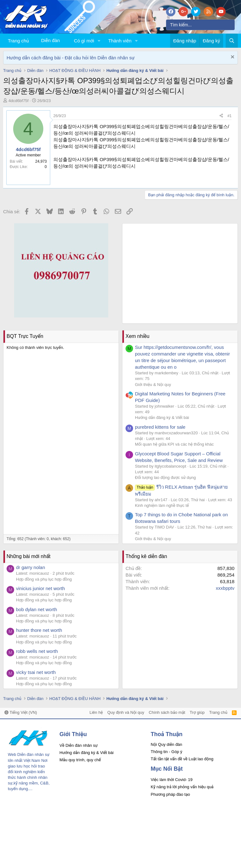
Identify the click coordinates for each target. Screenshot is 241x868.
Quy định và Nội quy (126, 712)
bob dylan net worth (37, 609)
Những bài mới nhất (29, 556)
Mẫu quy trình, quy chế (80, 760)
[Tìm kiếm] (200, 25)
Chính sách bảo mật (167, 712)
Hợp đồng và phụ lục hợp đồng (44, 579)
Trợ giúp (197, 712)
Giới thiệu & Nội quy (153, 385)
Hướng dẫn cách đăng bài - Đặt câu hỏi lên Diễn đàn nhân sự (71, 58)
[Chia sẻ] (221, 116)
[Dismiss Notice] (232, 58)
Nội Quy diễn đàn (166, 744)
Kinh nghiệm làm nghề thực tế (162, 505)
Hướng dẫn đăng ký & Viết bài (162, 418)
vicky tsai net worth (36, 672)
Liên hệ (96, 712)
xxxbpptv (225, 588)
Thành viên (120, 41)
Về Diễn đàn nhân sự (79, 745)
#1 (230, 116)
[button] (99, 41)
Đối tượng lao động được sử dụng (165, 477)
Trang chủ (18, 41)
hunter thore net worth (39, 630)
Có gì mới (84, 41)
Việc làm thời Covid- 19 (171, 780)
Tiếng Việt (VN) (21, 712)
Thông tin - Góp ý (166, 752)
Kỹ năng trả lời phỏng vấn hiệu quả (182, 787)
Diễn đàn (51, 40)
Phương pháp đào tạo (170, 794)
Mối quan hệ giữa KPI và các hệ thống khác (174, 444)
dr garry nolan (31, 567)
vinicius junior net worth (40, 588)
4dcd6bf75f (19, 101)
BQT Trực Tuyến (25, 336)
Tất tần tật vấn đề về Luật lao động (182, 759)
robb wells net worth (37, 651)
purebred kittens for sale (160, 427)
